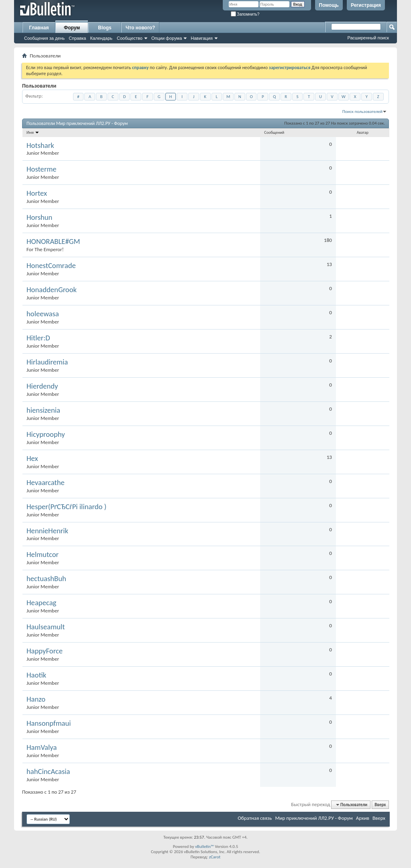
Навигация (201, 38)
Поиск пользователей (362, 112)
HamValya (42, 747)
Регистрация (366, 5)
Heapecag (41, 603)
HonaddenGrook (52, 290)
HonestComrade (51, 266)
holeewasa (43, 314)
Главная (39, 28)
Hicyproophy (46, 434)
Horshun (39, 217)
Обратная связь (255, 818)
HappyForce (45, 651)
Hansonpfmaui (49, 723)
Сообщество (130, 38)
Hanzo (36, 699)
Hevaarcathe (46, 483)
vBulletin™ (204, 847)
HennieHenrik (47, 531)
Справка (77, 38)
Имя (33, 132)
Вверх (380, 805)
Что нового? (140, 28)
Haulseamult (46, 627)
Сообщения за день (44, 38)
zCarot (215, 857)
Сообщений (274, 132)
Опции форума (167, 38)
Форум (72, 28)
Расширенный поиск (368, 38)
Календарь (101, 38)
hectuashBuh (46, 579)
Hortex (37, 193)
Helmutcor (43, 555)
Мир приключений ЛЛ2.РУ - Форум (314, 818)
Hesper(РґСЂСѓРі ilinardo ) (66, 507)
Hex (32, 459)
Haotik (36, 675)
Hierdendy (42, 386)
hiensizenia (43, 410)
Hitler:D (38, 338)
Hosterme (42, 169)
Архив (363, 818)
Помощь (329, 5)
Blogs (105, 28)
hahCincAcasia (48, 772)
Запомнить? (245, 14)
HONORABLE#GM (53, 242)
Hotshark (40, 145)
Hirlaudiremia (47, 362)
